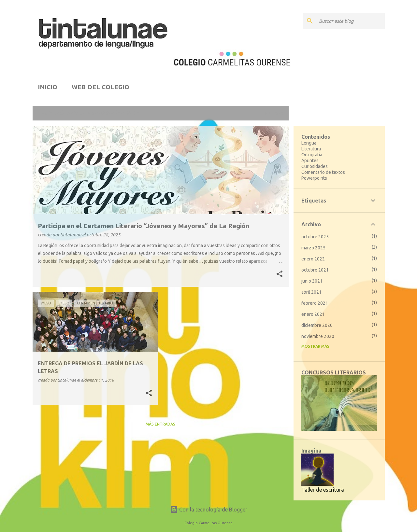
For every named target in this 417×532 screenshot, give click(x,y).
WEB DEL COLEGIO (101, 87)
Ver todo (273, 114)
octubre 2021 (315, 270)
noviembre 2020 (318, 336)
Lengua (309, 143)
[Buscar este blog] (351, 21)
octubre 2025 (315, 237)
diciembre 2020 (317, 325)
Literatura (311, 149)
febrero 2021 (315, 303)
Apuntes (310, 161)
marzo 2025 (313, 248)
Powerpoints (314, 178)
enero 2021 (313, 314)
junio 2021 (312, 281)
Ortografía (312, 155)
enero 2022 (313, 259)
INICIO (48, 87)
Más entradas (160, 424)
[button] (280, 274)
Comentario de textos (323, 172)
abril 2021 (311, 292)
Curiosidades (315, 166)
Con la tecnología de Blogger (209, 510)
